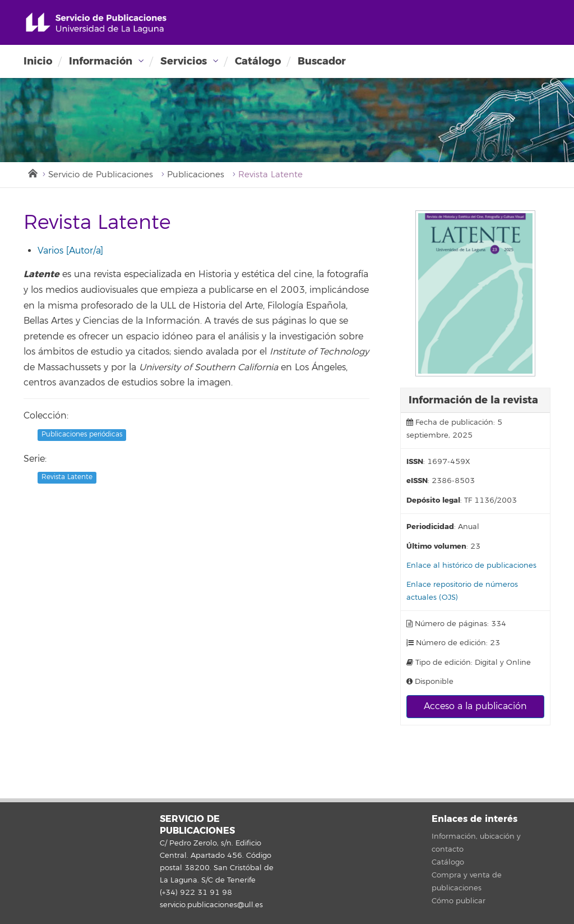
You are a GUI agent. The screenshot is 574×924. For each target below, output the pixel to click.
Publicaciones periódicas (82, 435)
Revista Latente (67, 477)
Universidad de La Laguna (96, 23)
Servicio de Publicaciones (101, 175)
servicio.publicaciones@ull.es (211, 905)
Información (101, 61)
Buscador (322, 61)
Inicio (38, 61)
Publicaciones (196, 175)
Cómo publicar (459, 901)
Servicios (184, 61)
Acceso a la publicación (475, 706)
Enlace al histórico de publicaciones (471, 566)
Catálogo (258, 61)
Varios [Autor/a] (70, 251)
